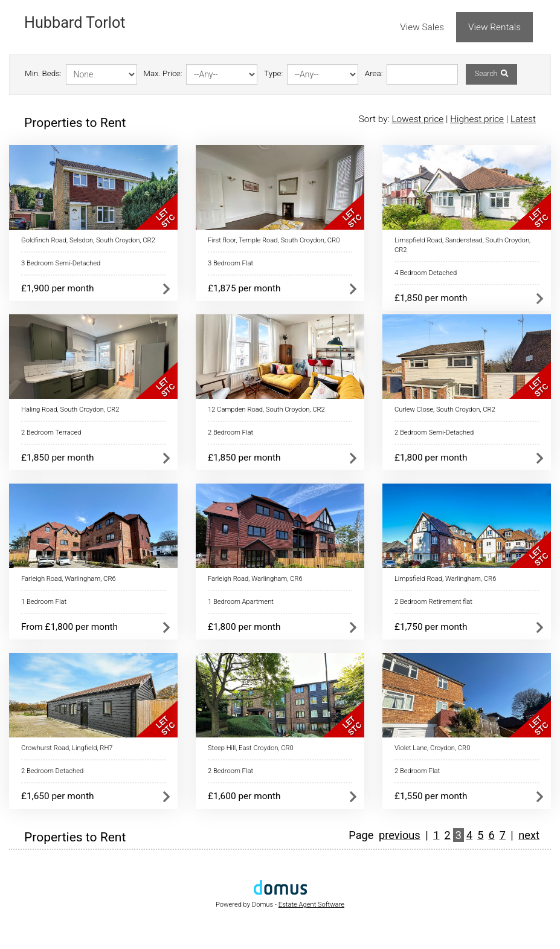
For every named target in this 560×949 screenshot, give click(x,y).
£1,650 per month (58, 796)
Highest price (477, 119)
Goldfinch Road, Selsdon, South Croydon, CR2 (88, 240)
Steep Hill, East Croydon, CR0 (251, 748)
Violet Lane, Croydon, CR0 (432, 748)
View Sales (422, 27)
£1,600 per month (244, 796)
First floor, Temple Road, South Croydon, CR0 (274, 240)
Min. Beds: (43, 73)
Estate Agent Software (311, 905)
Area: (374, 73)
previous (400, 835)
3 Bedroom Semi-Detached (61, 263)
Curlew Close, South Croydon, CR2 (445, 410)
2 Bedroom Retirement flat (433, 602)
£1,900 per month (58, 288)
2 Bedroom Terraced (51, 432)
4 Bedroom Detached (426, 273)
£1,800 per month (431, 458)
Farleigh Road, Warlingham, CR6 (69, 579)
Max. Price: (163, 73)
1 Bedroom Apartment (241, 602)
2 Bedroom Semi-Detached (434, 432)
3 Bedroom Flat (230, 263)
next (529, 835)
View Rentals (494, 27)
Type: (273, 73)
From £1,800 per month (69, 627)
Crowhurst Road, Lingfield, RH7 (67, 748)
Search (491, 74)
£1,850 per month (431, 298)
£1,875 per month (244, 288)
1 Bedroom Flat (44, 602)
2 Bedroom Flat (230, 432)
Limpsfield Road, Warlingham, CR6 (445, 579)
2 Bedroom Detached (52, 771)
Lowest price (417, 119)
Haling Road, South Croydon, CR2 (70, 410)
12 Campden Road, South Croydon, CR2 (266, 410)
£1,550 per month (431, 796)
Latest (523, 119)
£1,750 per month (431, 627)
